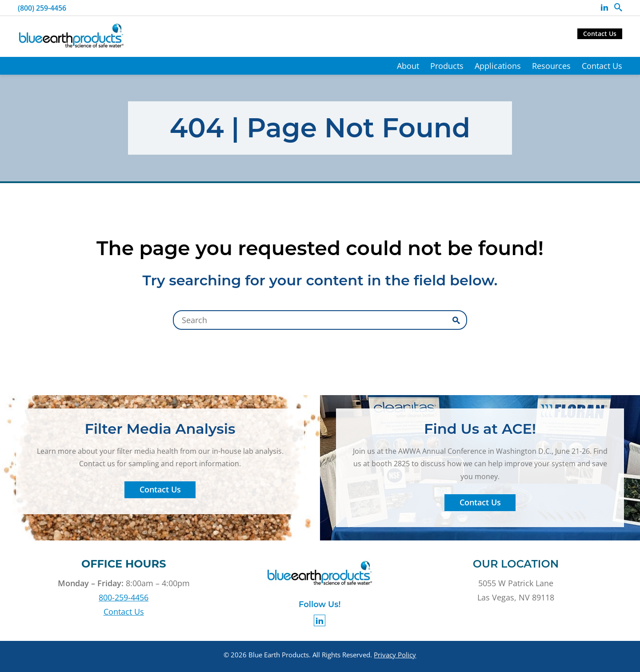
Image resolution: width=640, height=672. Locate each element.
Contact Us (600, 34)
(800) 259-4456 (42, 8)
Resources (551, 66)
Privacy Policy (395, 655)
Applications (498, 66)
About (408, 66)
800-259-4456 (124, 597)
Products (447, 66)
